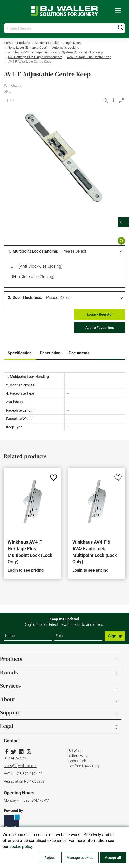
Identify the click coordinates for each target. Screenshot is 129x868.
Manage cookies (80, 858)
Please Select (74, 251)
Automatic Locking (66, 48)
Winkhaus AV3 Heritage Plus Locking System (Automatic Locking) (55, 52)
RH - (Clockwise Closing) (32, 277)
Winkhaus (13, 86)
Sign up (115, 636)
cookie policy (21, 846)
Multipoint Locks (47, 43)
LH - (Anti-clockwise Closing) (36, 267)
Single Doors (73, 43)
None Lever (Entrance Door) (28, 48)
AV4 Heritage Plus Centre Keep (89, 57)
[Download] (114, 101)
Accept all (113, 858)
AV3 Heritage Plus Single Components (35, 57)
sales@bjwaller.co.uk (20, 766)
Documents (79, 353)
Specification (20, 353)
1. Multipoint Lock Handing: (33, 251)
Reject (50, 858)
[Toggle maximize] (121, 101)
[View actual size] (106, 101)
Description (50, 353)
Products (24, 43)
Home (8, 43)
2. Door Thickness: (25, 297)
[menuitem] (118, 11)
